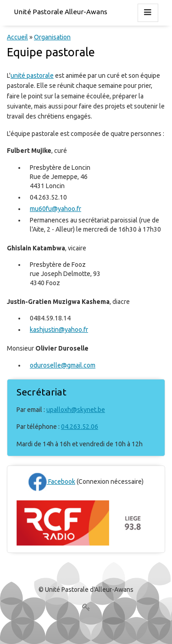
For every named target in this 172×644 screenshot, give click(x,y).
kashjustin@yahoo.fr (59, 330)
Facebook (52, 482)
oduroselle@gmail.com (63, 365)
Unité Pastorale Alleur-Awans (61, 12)
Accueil (17, 37)
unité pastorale (32, 76)
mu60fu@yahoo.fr (55, 209)
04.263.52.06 (80, 427)
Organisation (52, 37)
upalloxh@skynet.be (76, 410)
